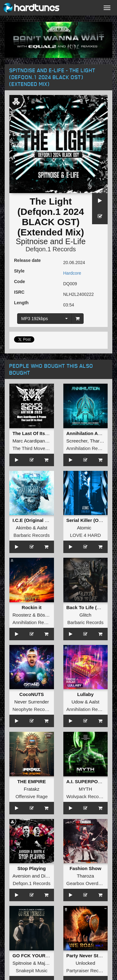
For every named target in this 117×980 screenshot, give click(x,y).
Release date (27, 260)
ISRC (19, 292)
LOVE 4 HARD (85, 535)
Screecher (77, 441)
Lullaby (85, 694)
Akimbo (24, 528)
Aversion (22, 876)
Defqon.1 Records (51, 249)
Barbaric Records (32, 535)
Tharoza (98, 441)
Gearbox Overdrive (86, 883)
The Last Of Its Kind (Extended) (47, 433)
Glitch (85, 615)
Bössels (45, 615)
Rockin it (32, 607)
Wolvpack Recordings (89, 796)
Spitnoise (32, 241)
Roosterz (22, 615)
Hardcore (72, 273)
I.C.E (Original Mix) (33, 520)
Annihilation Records (88, 448)
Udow (77, 702)
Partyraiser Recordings (90, 971)
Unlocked (85, 963)
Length (21, 303)
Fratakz (32, 789)
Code (19, 282)
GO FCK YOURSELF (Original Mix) (51, 956)
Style (19, 271)
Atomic (84, 528)
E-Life (75, 241)
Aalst (42, 528)
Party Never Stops (87, 956)
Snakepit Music (32, 971)
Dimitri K (50, 876)
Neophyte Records (32, 709)
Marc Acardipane (30, 441)
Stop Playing (32, 868)
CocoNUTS (32, 694)
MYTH (86, 789)
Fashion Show (85, 868)
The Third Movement (34, 448)
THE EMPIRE (32, 781)
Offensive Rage (32, 796)
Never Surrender (32, 702)
